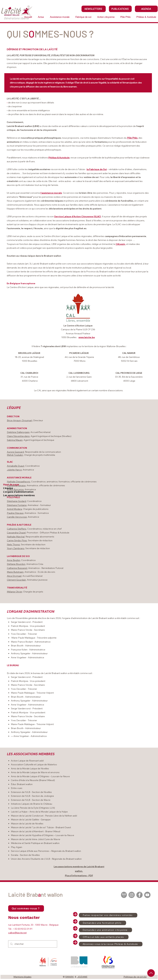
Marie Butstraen (15, 572)
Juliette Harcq (14, 470)
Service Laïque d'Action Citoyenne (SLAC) (78, 216)
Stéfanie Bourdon (16, 564)
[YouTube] (147, 895)
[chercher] (32, 944)
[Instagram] (132, 895)
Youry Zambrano (16, 548)
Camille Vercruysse (17, 517)
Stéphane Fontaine (17, 505)
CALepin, (121, 244)
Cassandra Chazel (16, 533)
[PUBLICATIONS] (120, 9)
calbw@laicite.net (17, 933)
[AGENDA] (146, 9)
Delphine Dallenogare (18, 432)
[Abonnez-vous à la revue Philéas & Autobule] (111, 944)
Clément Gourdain (16, 580)
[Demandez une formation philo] (102, 923)
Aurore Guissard (15, 452)
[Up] (151, 973)
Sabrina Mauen (15, 440)
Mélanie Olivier (15, 592)
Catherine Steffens (17, 529)
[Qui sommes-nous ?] (26, 908)
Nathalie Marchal (16, 537)
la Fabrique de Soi (97, 169)
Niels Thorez (13, 544)
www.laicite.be (87, 337)
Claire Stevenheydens (18, 436)
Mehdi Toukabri (15, 455)
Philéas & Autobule (59, 158)
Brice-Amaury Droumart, (20, 420)
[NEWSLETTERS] (94, 9)
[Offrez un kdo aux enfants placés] (104, 937)
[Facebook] (139, 895)
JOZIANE (82, 977)
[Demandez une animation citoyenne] (105, 930)
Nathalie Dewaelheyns (19, 482)
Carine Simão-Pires (17, 540)
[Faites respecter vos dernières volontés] (108, 915)
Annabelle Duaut (16, 466)
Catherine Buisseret (17, 568)
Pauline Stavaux (15, 513)
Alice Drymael (14, 576)
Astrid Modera (14, 509)
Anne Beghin (14, 560)
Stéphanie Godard (17, 501)
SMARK (70, 977)
